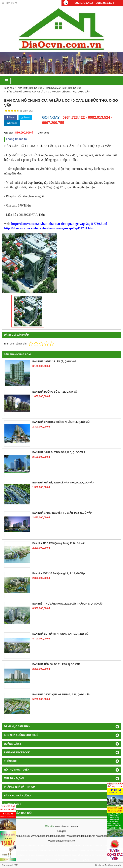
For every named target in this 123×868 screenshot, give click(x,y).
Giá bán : (9, 133)
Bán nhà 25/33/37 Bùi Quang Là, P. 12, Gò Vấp (59, 573)
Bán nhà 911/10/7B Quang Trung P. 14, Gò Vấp (59, 543)
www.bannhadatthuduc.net (81, 836)
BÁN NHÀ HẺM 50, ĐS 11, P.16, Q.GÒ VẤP (56, 664)
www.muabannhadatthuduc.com (48, 836)
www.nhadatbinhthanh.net (61, 841)
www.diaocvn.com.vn (67, 826)
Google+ (61, 831)
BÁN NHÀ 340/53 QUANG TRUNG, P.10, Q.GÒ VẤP (61, 695)
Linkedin (12, 123)
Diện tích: (43, 133)
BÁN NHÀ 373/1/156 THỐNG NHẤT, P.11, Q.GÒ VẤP (61, 422)
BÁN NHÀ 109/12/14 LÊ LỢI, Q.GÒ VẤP (54, 362)
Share (11, 117)
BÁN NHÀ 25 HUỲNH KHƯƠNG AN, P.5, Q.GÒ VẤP (61, 634)
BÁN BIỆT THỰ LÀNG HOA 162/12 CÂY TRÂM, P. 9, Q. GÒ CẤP (68, 604)
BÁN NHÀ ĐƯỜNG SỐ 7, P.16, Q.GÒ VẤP (55, 392)
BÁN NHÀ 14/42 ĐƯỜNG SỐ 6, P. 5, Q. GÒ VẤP (59, 452)
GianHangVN (115, 865)
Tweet (25, 117)
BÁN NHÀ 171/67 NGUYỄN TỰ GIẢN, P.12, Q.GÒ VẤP (62, 513)
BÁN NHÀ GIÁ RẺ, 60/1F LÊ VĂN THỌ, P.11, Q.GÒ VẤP (63, 483)
